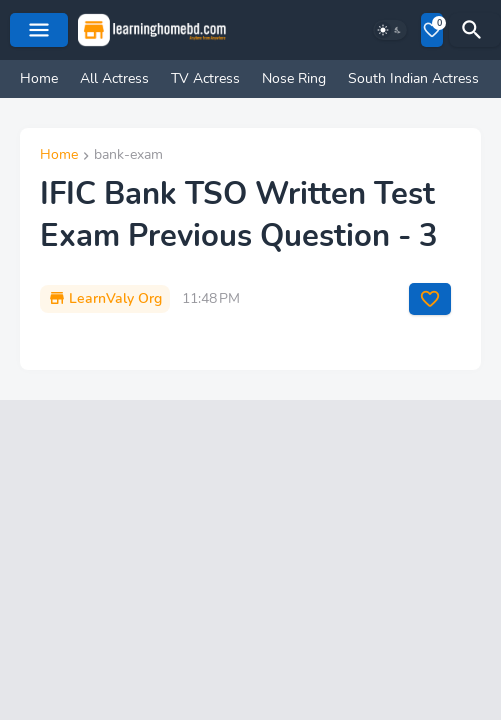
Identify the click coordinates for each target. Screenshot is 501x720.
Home (39, 78)
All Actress (114, 78)
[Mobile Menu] (39, 30)
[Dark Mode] (390, 30)
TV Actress (205, 78)
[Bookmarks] (432, 30)
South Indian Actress (413, 78)
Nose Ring (294, 78)
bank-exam (128, 156)
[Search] (475, 30)
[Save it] (430, 299)
